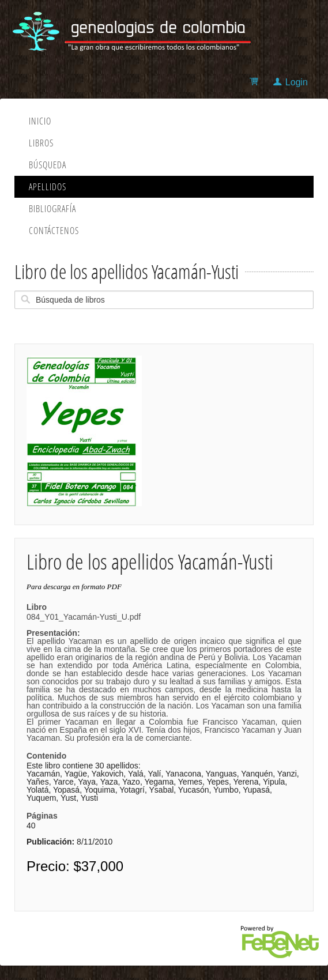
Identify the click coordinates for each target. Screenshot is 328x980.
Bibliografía (52, 209)
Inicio (40, 121)
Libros (41, 143)
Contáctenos (54, 231)
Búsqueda (48, 165)
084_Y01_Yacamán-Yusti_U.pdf (164, 677)
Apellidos (48, 187)
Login (297, 82)
